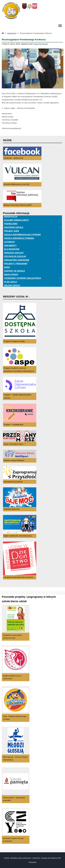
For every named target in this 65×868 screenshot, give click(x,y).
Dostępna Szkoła (32, 227)
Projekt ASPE (12, 231)
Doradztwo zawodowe (32, 260)
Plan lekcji (11, 282)
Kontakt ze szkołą (15, 271)
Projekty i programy (16, 264)
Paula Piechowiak (41, 44)
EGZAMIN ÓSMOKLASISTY (32, 220)
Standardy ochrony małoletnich (32, 278)
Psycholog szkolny (15, 256)
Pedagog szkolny (32, 253)
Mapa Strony (11, 275)
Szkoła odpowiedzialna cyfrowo (23, 235)
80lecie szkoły (12, 285)
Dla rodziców (32, 249)
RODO (7, 267)
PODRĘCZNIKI (11, 224)
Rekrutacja (11, 217)
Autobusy (32, 242)
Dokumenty (32, 246)
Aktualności (12, 33)
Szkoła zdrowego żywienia (19, 238)
